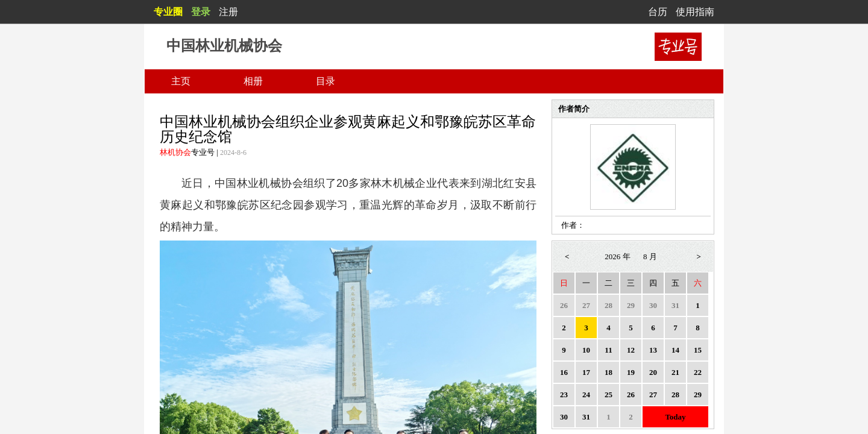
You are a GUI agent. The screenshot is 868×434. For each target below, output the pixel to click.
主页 (181, 81)
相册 (253, 81)
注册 (228, 12)
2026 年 (617, 256)
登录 (201, 12)
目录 (325, 81)
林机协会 (175, 152)
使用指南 (695, 12)
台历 (658, 12)
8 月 (650, 256)
